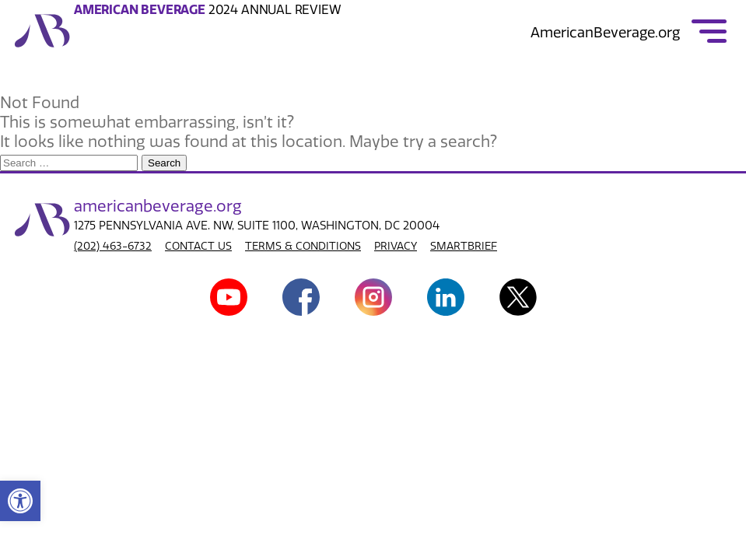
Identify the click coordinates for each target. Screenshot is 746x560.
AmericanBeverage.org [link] (605, 33)
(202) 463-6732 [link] (113, 246)
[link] (20, 501)
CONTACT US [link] (198, 246)
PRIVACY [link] (396, 246)
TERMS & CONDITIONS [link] (303, 246)
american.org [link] (158, 206)
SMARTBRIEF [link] (464, 246)
